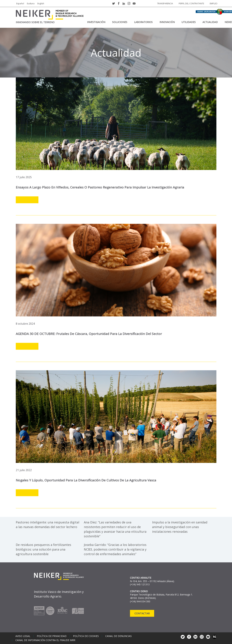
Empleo (214, 4)
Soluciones (120, 22)
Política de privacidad (52, 636)
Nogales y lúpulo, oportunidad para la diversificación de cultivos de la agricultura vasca (86, 480)
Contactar (142, 613)
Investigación (96, 22)
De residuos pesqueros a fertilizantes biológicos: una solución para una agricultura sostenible (43, 549)
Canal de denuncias (118, 636)
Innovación (167, 22)
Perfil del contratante (191, 4)
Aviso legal (23, 636)
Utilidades (189, 22)
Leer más (27, 200)
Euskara (31, 4)
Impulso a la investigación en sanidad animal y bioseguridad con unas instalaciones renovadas (180, 527)
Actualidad (210, 22)
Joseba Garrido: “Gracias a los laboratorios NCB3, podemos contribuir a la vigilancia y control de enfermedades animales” (115, 549)
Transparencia (165, 4)
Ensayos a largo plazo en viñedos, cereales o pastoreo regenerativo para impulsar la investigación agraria (100, 187)
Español (20, 4)
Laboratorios (143, 22)
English (41, 4)
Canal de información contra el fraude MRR (45, 640)
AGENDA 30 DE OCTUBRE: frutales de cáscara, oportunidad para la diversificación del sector (89, 334)
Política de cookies (86, 636)
